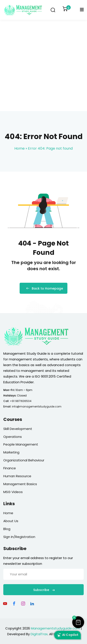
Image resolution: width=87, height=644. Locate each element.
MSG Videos (13, 492)
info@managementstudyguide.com (37, 406)
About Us (11, 521)
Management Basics (20, 484)
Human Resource (17, 476)
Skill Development (18, 429)
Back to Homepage (43, 288)
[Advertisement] (43, 65)
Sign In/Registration (19, 537)
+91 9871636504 (21, 401)
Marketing (11, 452)
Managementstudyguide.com (55, 628)
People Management (21, 444)
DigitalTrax (39, 634)
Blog (7, 529)
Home (19, 148)
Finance (10, 468)
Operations (13, 437)
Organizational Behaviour (24, 460)
